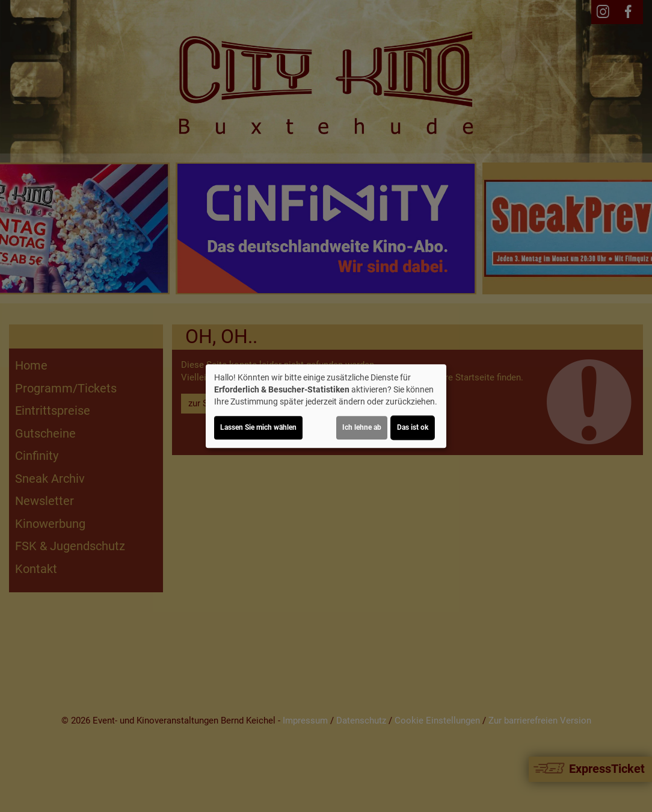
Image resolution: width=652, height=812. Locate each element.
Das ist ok (413, 427)
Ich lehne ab (362, 427)
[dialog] (326, 406)
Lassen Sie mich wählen (258, 427)
